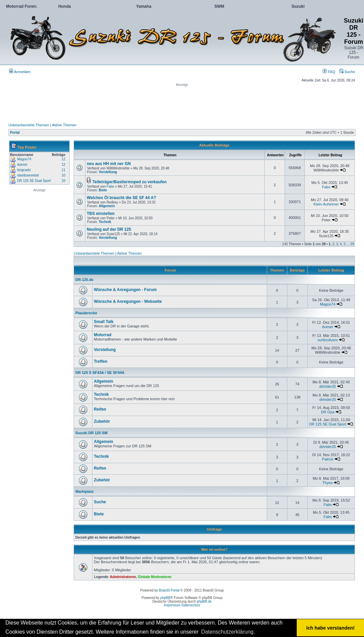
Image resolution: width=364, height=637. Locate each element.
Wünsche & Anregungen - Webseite (128, 301)
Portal (15, 133)
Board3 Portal (169, 590)
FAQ (329, 72)
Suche (347, 72)
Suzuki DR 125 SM (91, 433)
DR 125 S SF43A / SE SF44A (100, 373)
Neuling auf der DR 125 (109, 229)
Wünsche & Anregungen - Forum (125, 290)
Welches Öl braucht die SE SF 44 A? (121, 198)
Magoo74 (24, 159)
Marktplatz (84, 491)
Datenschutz (191, 605)
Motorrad (103, 335)
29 (352, 244)
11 (63, 170)
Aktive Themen (64, 125)
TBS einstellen (101, 214)
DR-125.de (84, 280)
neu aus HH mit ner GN (109, 164)
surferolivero (328, 340)
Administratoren (123, 577)
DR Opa (328, 412)
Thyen (328, 483)
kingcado (24, 170)
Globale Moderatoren (155, 577)
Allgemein (107, 206)
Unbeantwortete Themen (29, 125)
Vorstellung (108, 172)
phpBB (165, 598)
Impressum (172, 605)
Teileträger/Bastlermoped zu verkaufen (130, 182)
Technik (105, 222)
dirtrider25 (328, 386)
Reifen (100, 409)
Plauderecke (86, 313)
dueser (22, 165)
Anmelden (20, 72)
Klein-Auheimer (326, 204)
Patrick (328, 459)
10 (63, 175)
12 (63, 159)
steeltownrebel (28, 175)
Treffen (101, 361)
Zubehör (102, 421)
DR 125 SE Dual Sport (34, 181)
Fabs (110, 186)
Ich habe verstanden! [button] (330, 628)
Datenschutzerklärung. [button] (228, 632)
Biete (103, 190)
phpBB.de (204, 601)
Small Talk (104, 322)
